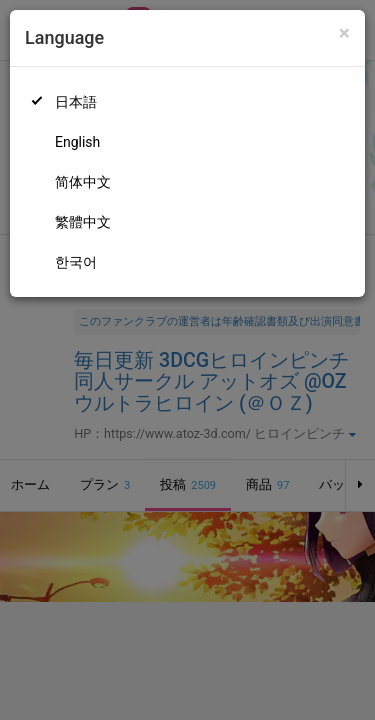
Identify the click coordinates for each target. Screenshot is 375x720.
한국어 (76, 262)
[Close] (344, 33)
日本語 (76, 102)
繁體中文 (83, 222)
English (77, 142)
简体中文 (83, 182)
